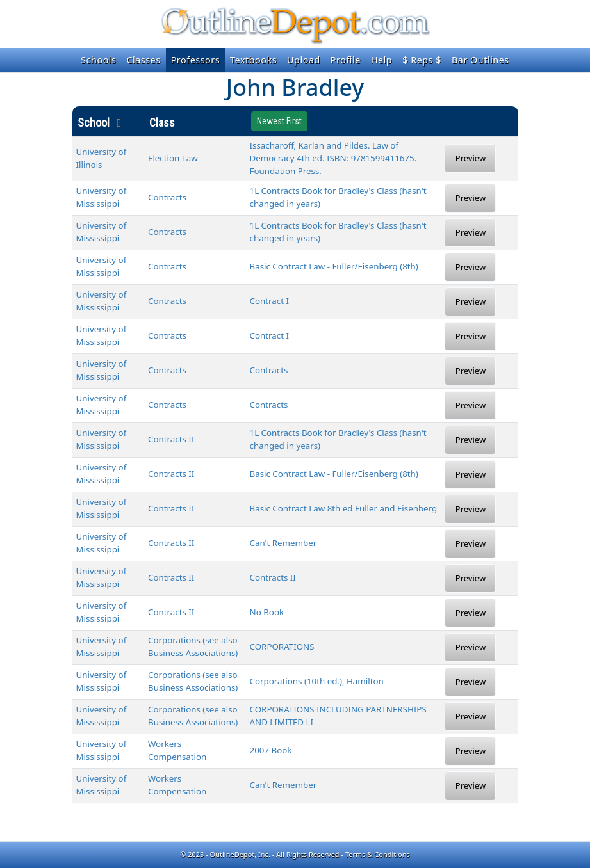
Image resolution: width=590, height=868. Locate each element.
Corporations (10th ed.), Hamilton (317, 681)
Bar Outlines (480, 60)
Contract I (269, 301)
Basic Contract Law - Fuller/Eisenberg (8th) (334, 266)
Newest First (279, 121)
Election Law (173, 158)
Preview (471, 158)
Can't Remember (283, 543)
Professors (195, 60)
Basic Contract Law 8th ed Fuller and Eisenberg (344, 508)
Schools (98, 60)
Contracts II (171, 439)
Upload (304, 60)
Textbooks (253, 60)
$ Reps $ (422, 60)
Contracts (167, 197)
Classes (143, 60)
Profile (346, 60)
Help (381, 60)
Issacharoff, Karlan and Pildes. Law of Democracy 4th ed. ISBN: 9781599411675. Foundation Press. (333, 158)
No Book (267, 612)
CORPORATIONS (282, 647)
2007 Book (271, 750)
